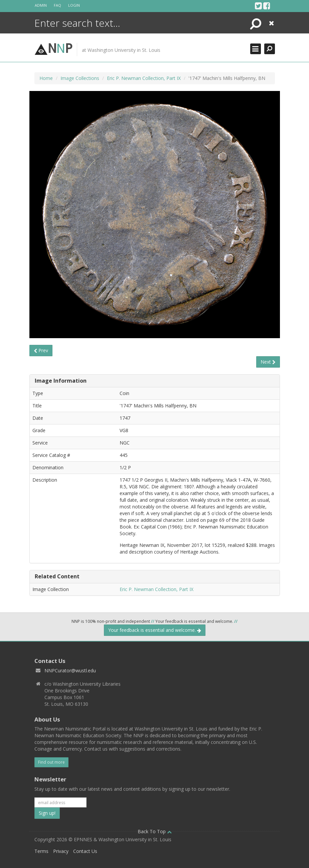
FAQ (57, 5)
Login (74, 5)
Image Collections (80, 78)
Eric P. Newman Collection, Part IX (144, 78)
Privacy (61, 851)
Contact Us (85, 851)
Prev (41, 350)
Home (46, 78)
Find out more (51, 762)
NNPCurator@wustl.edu (70, 670)
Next (268, 362)
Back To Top (155, 831)
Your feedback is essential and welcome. (155, 630)
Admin (41, 5)
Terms (41, 851)
